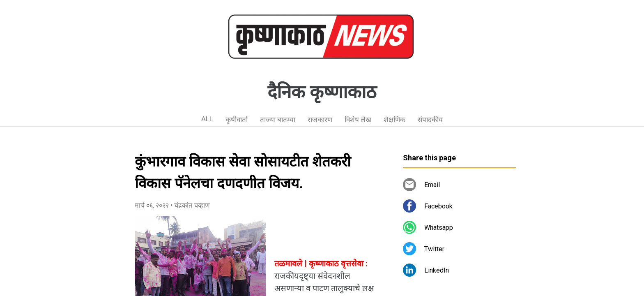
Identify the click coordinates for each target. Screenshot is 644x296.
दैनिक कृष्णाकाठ (322, 92)
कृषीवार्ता (237, 120)
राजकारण (320, 120)
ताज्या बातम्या (278, 120)
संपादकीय (430, 120)
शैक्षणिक (394, 120)
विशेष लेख (358, 120)
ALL (207, 119)
